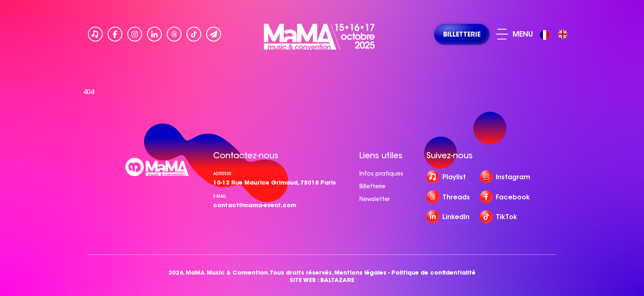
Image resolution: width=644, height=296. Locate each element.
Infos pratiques (381, 173)
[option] (563, 34)
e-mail (220, 196)
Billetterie (372, 186)
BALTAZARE (337, 280)
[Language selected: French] (556, 34)
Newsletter (375, 199)
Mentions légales (360, 273)
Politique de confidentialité (434, 273)
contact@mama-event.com (255, 205)
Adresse (222, 174)
